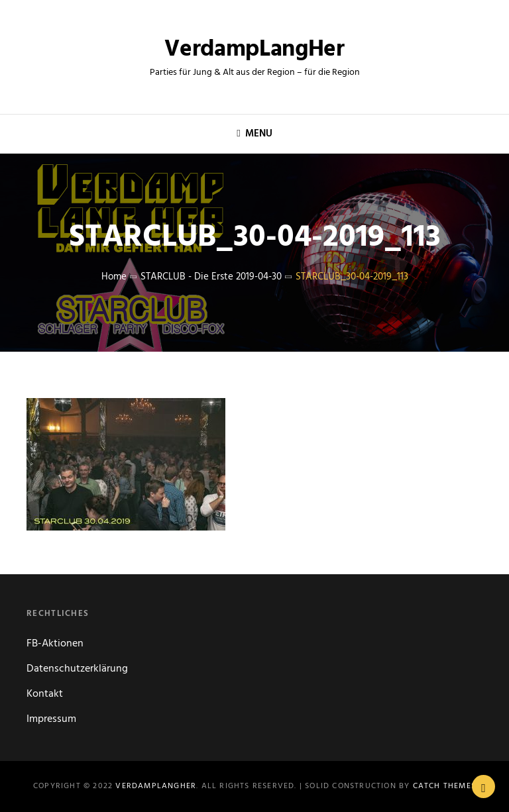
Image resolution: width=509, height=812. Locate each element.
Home (114, 277)
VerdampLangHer (254, 50)
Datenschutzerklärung (77, 669)
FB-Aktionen (55, 644)
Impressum (51, 719)
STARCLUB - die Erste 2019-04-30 (211, 277)
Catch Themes (444, 786)
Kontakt (45, 694)
